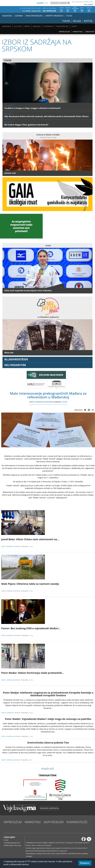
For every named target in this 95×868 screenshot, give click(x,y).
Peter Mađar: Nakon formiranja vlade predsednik (33, 673)
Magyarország (34, 16)
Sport (74, 26)
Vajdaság (7, 16)
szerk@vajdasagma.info (12, 843)
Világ (69, 16)
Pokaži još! (48, 769)
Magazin (37, 26)
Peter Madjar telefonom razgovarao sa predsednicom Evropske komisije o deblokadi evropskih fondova (48, 694)
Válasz (78, 21)
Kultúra (18, 26)
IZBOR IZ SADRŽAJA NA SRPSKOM (41, 402)
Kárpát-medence (54, 16)
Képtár (89, 21)
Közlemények (62, 26)
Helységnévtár (15, 365)
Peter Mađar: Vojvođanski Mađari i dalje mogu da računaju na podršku (48, 719)
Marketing (78, 32)
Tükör (68, 21)
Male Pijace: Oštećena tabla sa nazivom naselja (30, 584)
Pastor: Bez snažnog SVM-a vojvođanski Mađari (31, 628)
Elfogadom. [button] (85, 863)
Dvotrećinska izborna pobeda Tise (48, 743)
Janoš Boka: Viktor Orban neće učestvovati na (30, 539)
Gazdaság (6, 26)
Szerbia (19, 16)
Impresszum (64, 32)
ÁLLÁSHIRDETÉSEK (16, 359)
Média (27, 26)
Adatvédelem (54, 822)
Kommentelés (77, 822)
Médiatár (90, 32)
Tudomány (48, 26)
